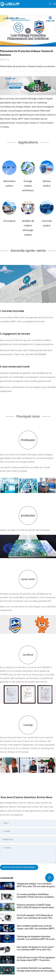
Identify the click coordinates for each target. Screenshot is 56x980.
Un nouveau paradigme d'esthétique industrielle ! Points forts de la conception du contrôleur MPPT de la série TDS (35, 896)
